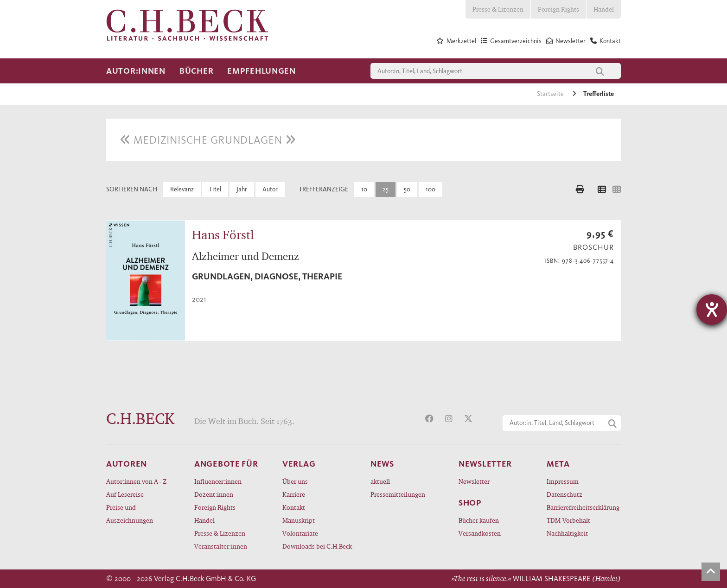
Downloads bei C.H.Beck (317, 546)
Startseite (551, 94)
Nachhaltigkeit (567, 533)
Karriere (294, 494)
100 (430, 189)
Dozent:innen (214, 494)
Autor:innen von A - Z (136, 481)
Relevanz (182, 189)
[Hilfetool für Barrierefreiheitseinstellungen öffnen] (712, 310)
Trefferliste (599, 94)
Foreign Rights (558, 9)
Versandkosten (480, 533)
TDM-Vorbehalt (568, 520)
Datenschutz (564, 494)
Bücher (196, 71)
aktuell (380, 481)
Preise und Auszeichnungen (130, 514)
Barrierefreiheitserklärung (583, 507)
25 (386, 189)
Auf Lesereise (125, 494)
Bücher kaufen (479, 520)
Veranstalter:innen (221, 546)
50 (407, 189)
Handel (604, 9)
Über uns (295, 481)
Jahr (242, 189)
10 (364, 189)
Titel (215, 189)
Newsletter (474, 481)
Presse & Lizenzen (498, 9)
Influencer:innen (218, 481)
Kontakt (294, 507)
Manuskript (299, 520)
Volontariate (300, 533)
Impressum (563, 481)
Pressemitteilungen (398, 494)
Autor (270, 189)
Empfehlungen (261, 71)
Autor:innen (136, 71)
